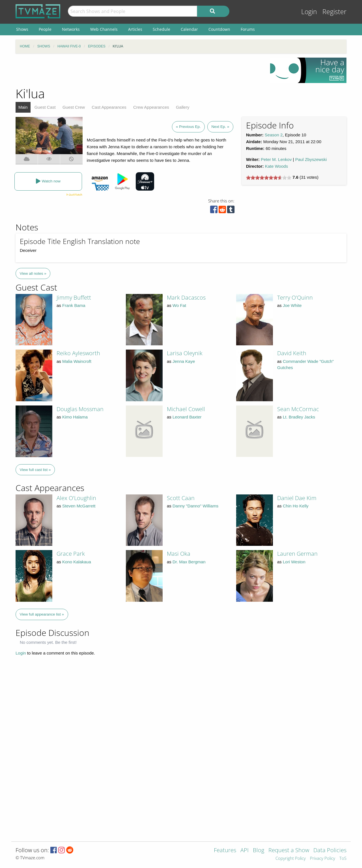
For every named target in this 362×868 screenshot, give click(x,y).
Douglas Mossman (80, 409)
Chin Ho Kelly (296, 506)
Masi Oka (179, 554)
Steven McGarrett (79, 506)
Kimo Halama (75, 417)
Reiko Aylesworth (78, 353)
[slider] (269, 178)
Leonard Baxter (187, 417)
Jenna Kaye (184, 361)
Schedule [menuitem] (161, 29)
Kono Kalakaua (77, 562)
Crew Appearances (151, 107)
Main (23, 107)
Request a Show (289, 851)
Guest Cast (45, 107)
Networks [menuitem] (71, 29)
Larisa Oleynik (185, 353)
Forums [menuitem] (248, 29)
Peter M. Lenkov (276, 159)
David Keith (292, 353)
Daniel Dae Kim (297, 498)
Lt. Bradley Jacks (299, 417)
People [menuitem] (45, 29)
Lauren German (297, 554)
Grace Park (71, 554)
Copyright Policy (291, 859)
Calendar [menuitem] (189, 29)
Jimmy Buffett (74, 297)
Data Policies (330, 851)
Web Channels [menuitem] (104, 29)
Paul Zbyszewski (311, 159)
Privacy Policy (323, 859)
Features (225, 851)
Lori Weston (294, 562)
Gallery (183, 107)
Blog (258, 851)
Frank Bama (74, 305)
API (244, 851)
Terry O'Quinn (295, 297)
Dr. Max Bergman (189, 562)
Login (309, 12)
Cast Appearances (109, 107)
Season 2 (274, 135)
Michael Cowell (186, 409)
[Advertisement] (139, 70)
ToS (343, 859)
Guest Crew (74, 107)
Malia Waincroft (77, 361)
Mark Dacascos (186, 297)
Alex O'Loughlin (76, 498)
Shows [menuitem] (22, 29)
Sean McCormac (298, 409)
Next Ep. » (220, 127)
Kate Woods (276, 166)
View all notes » (33, 273)
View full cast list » (35, 470)
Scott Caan (181, 498)
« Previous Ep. (188, 127)
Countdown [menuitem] (219, 29)
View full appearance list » (42, 614)
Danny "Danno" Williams (195, 506)
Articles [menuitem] (135, 29)
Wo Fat (179, 305)
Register (334, 12)
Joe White (292, 305)
